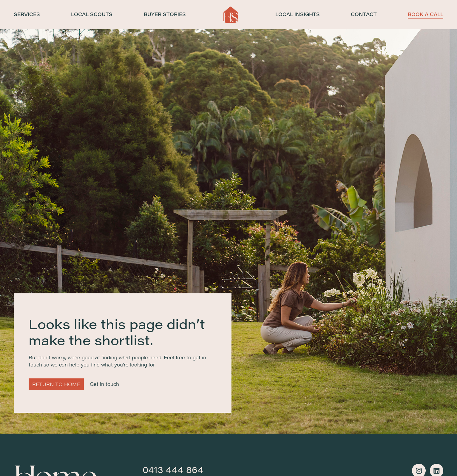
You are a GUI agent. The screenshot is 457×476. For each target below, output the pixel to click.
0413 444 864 (173, 470)
